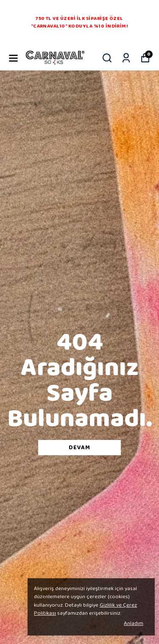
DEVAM (79, 448)
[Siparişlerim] (126, 58)
